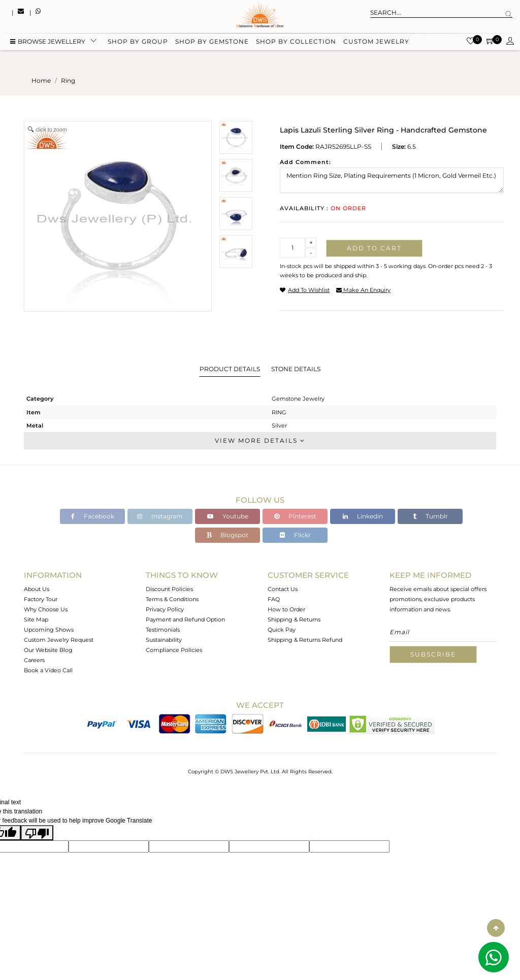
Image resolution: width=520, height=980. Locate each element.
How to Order (286, 609)
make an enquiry (363, 290)
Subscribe (433, 654)
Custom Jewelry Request (59, 640)
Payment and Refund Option (185, 619)
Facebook (93, 516)
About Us (37, 589)
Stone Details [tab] (296, 369)
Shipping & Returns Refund (305, 640)
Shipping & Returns (294, 619)
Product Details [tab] (230, 369)
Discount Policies (169, 589)
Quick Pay (282, 630)
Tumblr (430, 516)
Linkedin (363, 516)
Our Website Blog (48, 650)
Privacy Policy (165, 609)
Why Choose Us (46, 609)
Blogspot (227, 535)
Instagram (160, 516)
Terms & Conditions (172, 599)
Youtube (228, 516)
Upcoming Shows (49, 630)
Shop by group (138, 42)
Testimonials (163, 630)
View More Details (260, 440)
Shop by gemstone (212, 42)
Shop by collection (296, 42)
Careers (34, 660)
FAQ (274, 599)
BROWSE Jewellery (48, 42)
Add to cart (374, 248)
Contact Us (283, 589)
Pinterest (295, 516)
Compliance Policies (174, 650)
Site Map (36, 619)
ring (68, 80)
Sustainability (164, 640)
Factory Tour (41, 599)
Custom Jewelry (376, 42)
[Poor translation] (37, 833)
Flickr (295, 535)
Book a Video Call (48, 670)
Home (41, 80)
